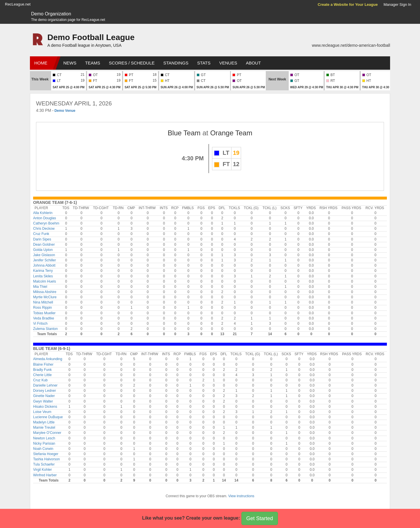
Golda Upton (43, 250)
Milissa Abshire (45, 292)
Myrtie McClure (45, 297)
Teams (93, 63)
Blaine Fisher (43, 364)
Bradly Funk (42, 370)
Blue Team (184, 133)
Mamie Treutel (44, 428)
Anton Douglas (45, 218)
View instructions (241, 496)
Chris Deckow (44, 229)
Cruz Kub (40, 380)
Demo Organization (51, 14)
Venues (228, 63)
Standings (176, 63)
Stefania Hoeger (46, 454)
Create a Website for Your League (348, 5)
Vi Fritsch (40, 324)
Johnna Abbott (44, 265)
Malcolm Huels (45, 281)
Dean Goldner (44, 245)
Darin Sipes (42, 239)
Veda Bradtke (44, 318)
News (70, 63)
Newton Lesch (44, 438)
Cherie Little (42, 375)
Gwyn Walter (43, 401)
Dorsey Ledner (45, 391)
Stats (204, 63)
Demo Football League (91, 37)
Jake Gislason (44, 255)
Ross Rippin (43, 308)
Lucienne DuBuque (48, 417)
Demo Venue (65, 111)
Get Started (260, 518)
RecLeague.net (18, 4)
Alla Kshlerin (43, 213)
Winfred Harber (45, 475)
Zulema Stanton (45, 329)
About (253, 63)
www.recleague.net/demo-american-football (351, 45)
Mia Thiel (40, 287)
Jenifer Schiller (45, 260)
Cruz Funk (41, 234)
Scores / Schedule (132, 63)
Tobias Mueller (44, 313)
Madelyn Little (44, 422)
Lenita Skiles (43, 276)
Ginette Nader (44, 396)
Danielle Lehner (45, 385)
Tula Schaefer (44, 464)
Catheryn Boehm (46, 223)
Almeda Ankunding (48, 359)
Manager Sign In (397, 5)
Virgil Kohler (42, 470)
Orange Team (231, 133)
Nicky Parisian (44, 443)
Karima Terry (43, 271)
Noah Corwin (43, 449)
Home (41, 63)
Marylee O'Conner (47, 433)
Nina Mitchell (43, 302)
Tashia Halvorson (46, 459)
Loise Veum (42, 412)
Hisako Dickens (45, 407)
